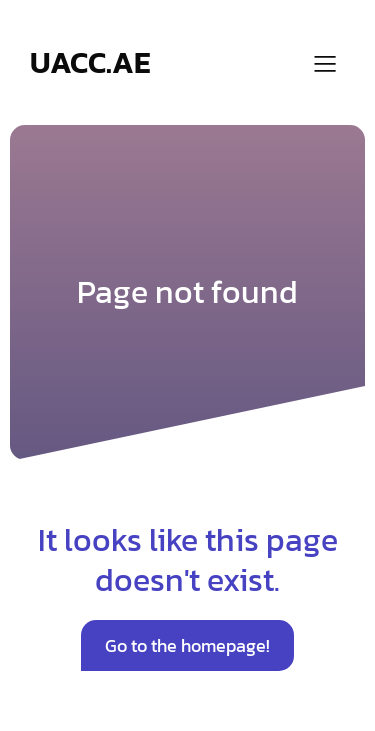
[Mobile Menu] (325, 63)
